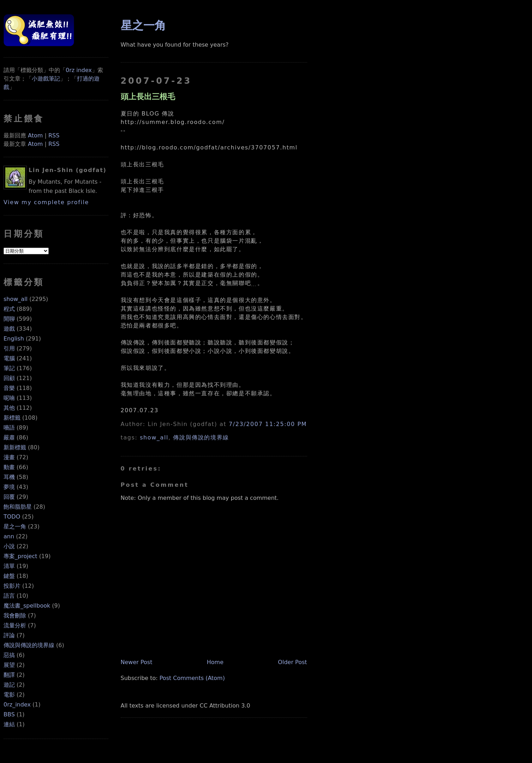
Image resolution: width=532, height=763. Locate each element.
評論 (9, 635)
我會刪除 (15, 616)
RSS (54, 135)
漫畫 (9, 457)
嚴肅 (9, 437)
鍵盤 (9, 576)
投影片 (12, 586)
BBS (9, 714)
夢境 (9, 487)
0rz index (79, 70)
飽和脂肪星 (18, 507)
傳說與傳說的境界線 (29, 645)
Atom (35, 135)
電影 (9, 695)
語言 (9, 596)
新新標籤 (15, 447)
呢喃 (9, 398)
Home (215, 662)
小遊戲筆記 (46, 79)
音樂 (9, 388)
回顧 (9, 378)
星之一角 (15, 527)
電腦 (9, 358)
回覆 (9, 497)
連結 (9, 724)
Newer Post (137, 662)
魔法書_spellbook (27, 606)
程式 (9, 309)
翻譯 (9, 675)
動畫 (9, 467)
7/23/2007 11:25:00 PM (268, 424)
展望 (9, 665)
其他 (9, 408)
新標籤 (12, 418)
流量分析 (15, 625)
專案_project (20, 556)
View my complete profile (46, 202)
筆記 (9, 368)
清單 (9, 566)
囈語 (9, 428)
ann (9, 536)
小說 (9, 546)
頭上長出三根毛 (148, 96)
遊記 (9, 685)
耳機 (9, 477)
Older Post (292, 662)
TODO (12, 517)
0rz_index (17, 705)
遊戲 (9, 329)
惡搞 (9, 655)
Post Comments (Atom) (192, 678)
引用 (9, 348)
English (14, 339)
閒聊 (9, 319)
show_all (16, 299)
